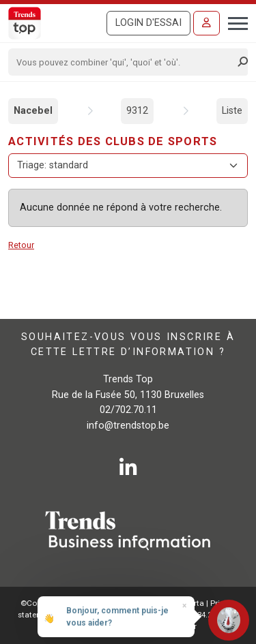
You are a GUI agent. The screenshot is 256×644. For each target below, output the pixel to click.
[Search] (124, 62)
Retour (21, 245)
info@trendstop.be (128, 426)
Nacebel (33, 111)
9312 (137, 111)
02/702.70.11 (128, 410)
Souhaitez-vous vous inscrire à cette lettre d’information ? (128, 344)
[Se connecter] (207, 23)
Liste (232, 111)
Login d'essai (148, 23)
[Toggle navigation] (234, 22)
